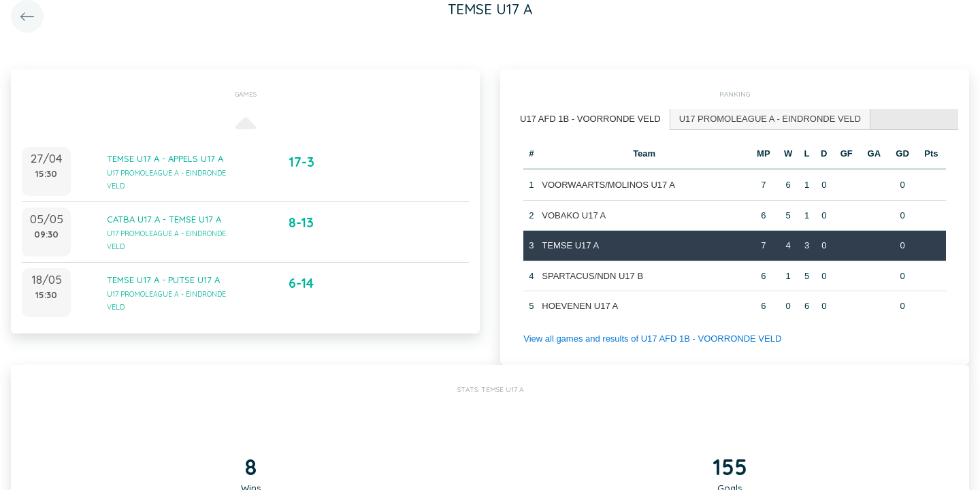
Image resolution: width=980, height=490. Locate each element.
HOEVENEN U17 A (580, 306)
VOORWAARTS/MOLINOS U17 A (608, 185)
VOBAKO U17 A (574, 215)
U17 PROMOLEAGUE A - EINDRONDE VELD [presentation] (770, 119)
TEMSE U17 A (570, 245)
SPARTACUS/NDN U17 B (592, 276)
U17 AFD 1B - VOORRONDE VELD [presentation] (590, 119)
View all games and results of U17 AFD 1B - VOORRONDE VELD (652, 339)
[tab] (591, 119)
